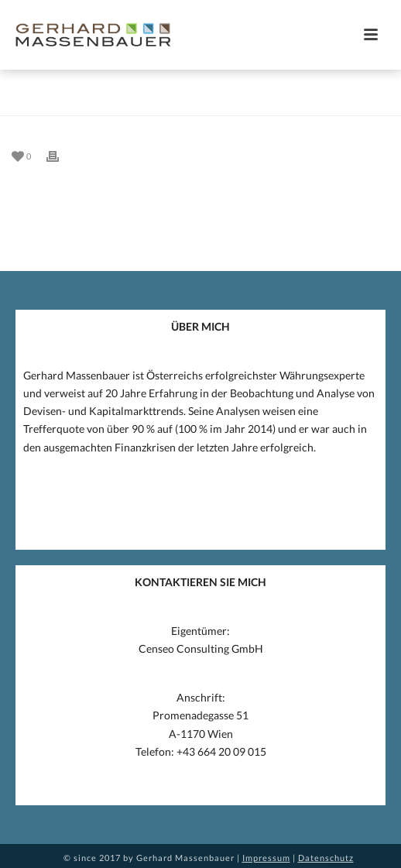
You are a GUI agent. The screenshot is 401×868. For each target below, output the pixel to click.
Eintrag (216, 105)
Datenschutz (326, 858)
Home (174, 105)
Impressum (266, 858)
